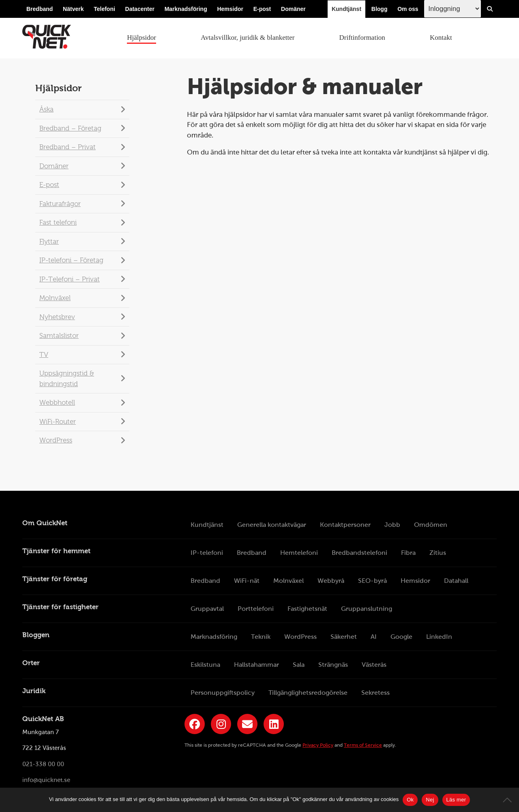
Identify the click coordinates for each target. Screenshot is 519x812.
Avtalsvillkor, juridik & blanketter (248, 38)
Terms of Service (363, 745)
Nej (430, 800)
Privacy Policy (318, 745)
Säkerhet (344, 637)
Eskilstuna (205, 665)
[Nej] (509, 800)
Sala (299, 665)
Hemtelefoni (299, 553)
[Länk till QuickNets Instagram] (221, 724)
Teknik (261, 637)
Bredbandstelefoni (359, 553)
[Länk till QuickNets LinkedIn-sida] (274, 724)
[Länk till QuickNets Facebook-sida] (195, 724)
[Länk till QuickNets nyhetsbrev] (247, 724)
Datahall (456, 581)
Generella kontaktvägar (272, 525)
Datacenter (140, 9)
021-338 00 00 (43, 764)
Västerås (374, 665)
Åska (46, 109)
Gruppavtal (207, 609)
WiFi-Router (58, 422)
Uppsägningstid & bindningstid (67, 379)
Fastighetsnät (307, 609)
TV (44, 355)
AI (374, 637)
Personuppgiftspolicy (223, 693)
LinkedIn (439, 637)
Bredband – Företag (70, 128)
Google (401, 637)
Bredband (40, 9)
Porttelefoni (256, 609)
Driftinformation (362, 38)
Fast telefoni (58, 222)
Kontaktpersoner (345, 525)
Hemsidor (230, 9)
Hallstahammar (256, 665)
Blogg (380, 9)
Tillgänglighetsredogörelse (308, 693)
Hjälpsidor (142, 38)
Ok (410, 800)
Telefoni (104, 9)
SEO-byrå (372, 581)
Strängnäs (333, 665)
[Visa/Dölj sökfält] (490, 9)
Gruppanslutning (367, 609)
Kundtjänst (346, 9)
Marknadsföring (186, 9)
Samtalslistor (59, 336)
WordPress (56, 440)
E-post (262, 9)
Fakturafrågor (60, 204)
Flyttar (49, 242)
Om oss (408, 9)
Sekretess (375, 693)
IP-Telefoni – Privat (70, 279)
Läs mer (456, 800)
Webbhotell (57, 403)
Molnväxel (55, 298)
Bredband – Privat (68, 147)
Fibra (408, 553)
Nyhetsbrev (57, 317)
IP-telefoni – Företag (71, 260)
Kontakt (441, 38)
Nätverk (73, 9)
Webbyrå (331, 581)
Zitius (438, 553)
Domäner (293, 9)
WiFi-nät (247, 581)
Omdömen (431, 525)
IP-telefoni (207, 553)
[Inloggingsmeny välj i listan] (453, 9)
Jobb (392, 525)
